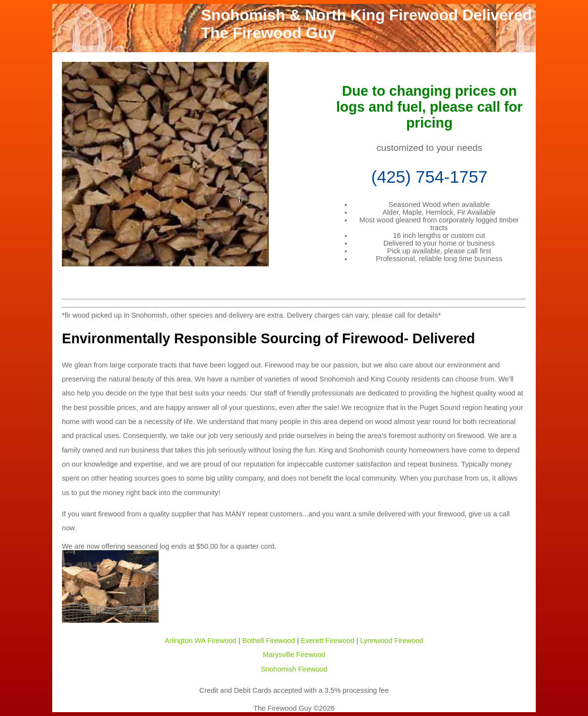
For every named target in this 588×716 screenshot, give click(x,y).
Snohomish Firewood (294, 669)
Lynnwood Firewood (392, 641)
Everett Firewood (328, 641)
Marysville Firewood (294, 655)
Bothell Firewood (269, 641)
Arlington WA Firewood (201, 641)
